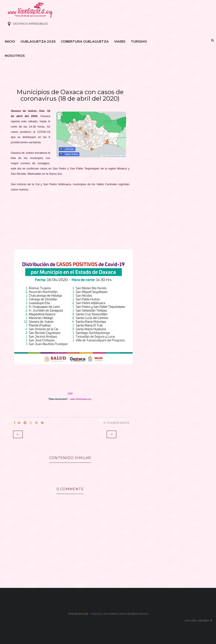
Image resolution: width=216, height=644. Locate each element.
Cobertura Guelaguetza (85, 41)
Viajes (120, 41)
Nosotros (15, 56)
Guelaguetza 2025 (38, 41)
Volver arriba (198, 621)
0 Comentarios (116, 423)
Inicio (10, 41)
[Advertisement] (70, 222)
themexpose (78, 614)
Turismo (139, 41)
